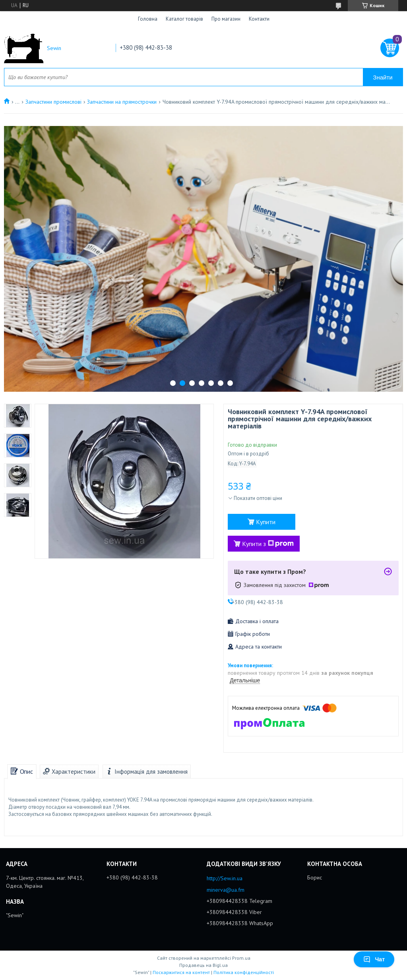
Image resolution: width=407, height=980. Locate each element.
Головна (148, 19)
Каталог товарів (184, 19)
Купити (266, 522)
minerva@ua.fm (226, 890)
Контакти (259, 19)
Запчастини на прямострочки (122, 102)
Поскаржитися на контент (181, 972)
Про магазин (226, 19)
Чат (374, 959)
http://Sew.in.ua (225, 878)
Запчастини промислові (53, 102)
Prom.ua (241, 958)
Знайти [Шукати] (383, 77)
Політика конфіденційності (244, 972)
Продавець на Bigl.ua (203, 965)
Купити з (268, 544)
